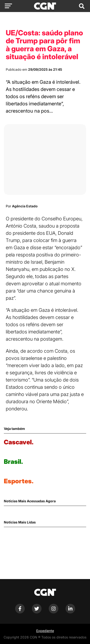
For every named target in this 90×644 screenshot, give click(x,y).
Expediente (45, 631)
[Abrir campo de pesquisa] (82, 6)
